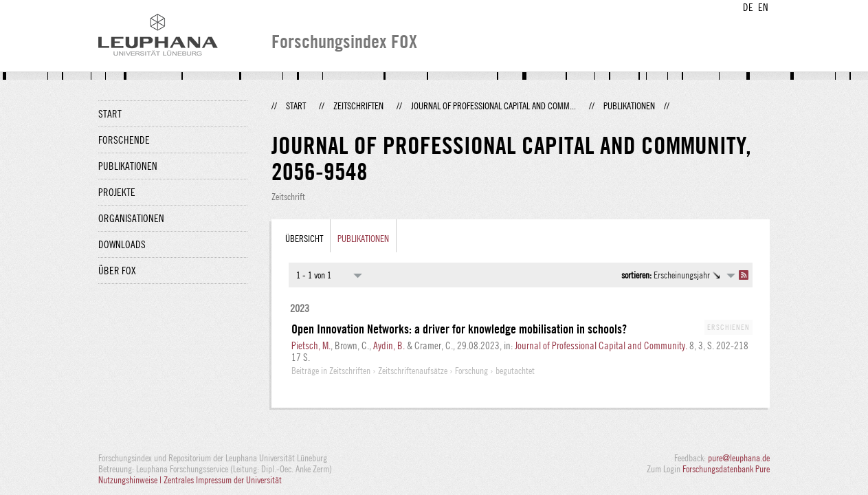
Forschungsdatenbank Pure (726, 469)
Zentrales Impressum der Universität (223, 480)
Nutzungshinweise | (131, 480)
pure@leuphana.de (739, 458)
